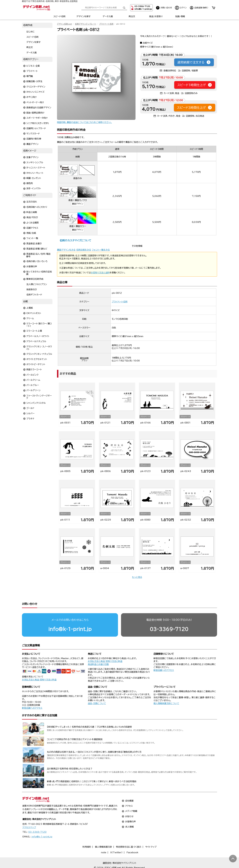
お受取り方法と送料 (100, 273)
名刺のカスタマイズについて (75, 240)
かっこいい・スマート (36, 168)
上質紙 (30, 308)
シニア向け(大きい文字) (38, 123)
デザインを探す (83, 16)
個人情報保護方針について (166, 692)
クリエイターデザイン (36, 87)
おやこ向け (31, 97)
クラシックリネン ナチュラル (39, 354)
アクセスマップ (29, 816)
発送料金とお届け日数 (98, 653)
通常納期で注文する (194, 62)
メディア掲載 (131, 800)
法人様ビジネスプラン (37, 284)
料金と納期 (32, 212)
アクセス (129, 794)
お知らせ (129, 805)
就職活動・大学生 (34, 82)
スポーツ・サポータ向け (37, 118)
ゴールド (30, 408)
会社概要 (129, 789)
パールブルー (33, 385)
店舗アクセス (32, 228)
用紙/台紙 (31, 233)
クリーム (30, 318)
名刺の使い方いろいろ (37, 261)
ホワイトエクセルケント (37, 359)
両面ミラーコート (34, 370)
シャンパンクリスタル (36, 403)
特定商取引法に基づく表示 (129, 835)
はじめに (31, 32)
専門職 (30, 76)
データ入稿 (108, 16)
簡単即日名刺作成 (35, 279)
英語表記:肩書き (34, 244)
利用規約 (87, 835)
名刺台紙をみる (84, 250)
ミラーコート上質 (34, 331)
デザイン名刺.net (64, 24)
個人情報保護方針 (103, 835)
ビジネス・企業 (33, 66)
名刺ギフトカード (34, 295)
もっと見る (137, 577)
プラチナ (30, 419)
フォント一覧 (32, 238)
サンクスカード (33, 134)
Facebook (132, 841)
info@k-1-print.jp (143, 9)
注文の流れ (32, 202)
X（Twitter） (116, 841)
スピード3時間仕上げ (195, 108)
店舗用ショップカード (36, 128)
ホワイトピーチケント (36, 364)
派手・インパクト (34, 189)
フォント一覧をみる (101, 250)
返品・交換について (97, 692)
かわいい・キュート (35, 173)
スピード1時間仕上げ (195, 85)
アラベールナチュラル (36, 341)
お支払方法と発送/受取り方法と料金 (39, 668)
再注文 (132, 16)
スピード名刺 (59, 16)
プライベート (32, 71)
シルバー (30, 413)
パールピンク (32, 375)
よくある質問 (32, 223)
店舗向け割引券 (34, 139)
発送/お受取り (156, 16)
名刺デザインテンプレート (86, 24)
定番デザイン (32, 157)
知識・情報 (180, 16)
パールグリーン (33, 390)
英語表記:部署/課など (37, 249)
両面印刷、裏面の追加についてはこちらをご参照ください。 (84, 122)
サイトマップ (151, 835)
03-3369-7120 (169, 617)
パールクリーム (33, 380)
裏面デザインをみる (66, 250)
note (104, 841)
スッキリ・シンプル (35, 163)
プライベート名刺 (106, 24)
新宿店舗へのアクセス (164, 659)
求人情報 (129, 815)
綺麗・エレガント (34, 178)
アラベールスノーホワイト (38, 336)
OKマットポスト (34, 313)
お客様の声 (32, 267)
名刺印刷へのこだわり (37, 207)
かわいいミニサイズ (35, 92)
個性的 (30, 183)
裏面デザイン (78, 204)
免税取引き (32, 289)
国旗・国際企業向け (35, 113)
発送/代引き (32, 218)
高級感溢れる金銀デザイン (39, 108)
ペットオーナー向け (35, 102)
